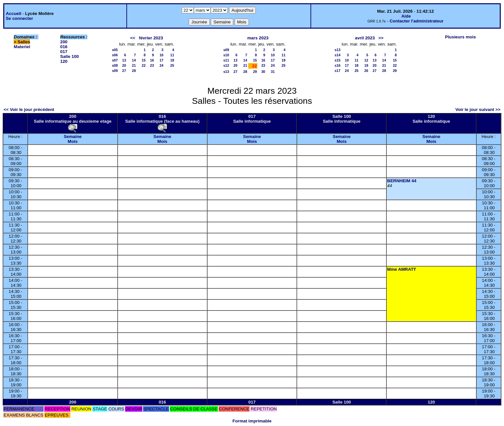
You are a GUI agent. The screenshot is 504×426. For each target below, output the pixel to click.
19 (366, 65)
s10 (226, 55)
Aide (406, 16)
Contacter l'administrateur (417, 21)
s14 (338, 55)
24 (162, 65)
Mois (73, 141)
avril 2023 (365, 38)
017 (64, 52)
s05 (115, 50)
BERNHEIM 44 (402, 181)
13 (124, 60)
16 (152, 60)
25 (172, 65)
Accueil (14, 14)
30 (263, 72)
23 (152, 65)
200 (64, 42)
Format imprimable (252, 421)
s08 (115, 65)
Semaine (73, 137)
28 (134, 71)
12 (366, 60)
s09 (115, 71)
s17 (338, 71)
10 (162, 55)
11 (172, 55)
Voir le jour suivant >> (478, 110)
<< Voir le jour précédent (29, 110)
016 (64, 47)
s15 (338, 60)
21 (134, 65)
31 (273, 72)
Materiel (22, 47)
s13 (226, 72)
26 (366, 71)
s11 (226, 60)
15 (144, 60)
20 (124, 65)
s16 (338, 65)
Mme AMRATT (402, 269)
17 (162, 60)
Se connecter (20, 18)
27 (124, 71)
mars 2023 (258, 38)
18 (172, 60)
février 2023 (151, 38)
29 (255, 72)
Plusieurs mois (461, 37)
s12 (226, 65)
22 (144, 65)
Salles (24, 42)
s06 (115, 55)
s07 (115, 60)
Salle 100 (70, 56)
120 (64, 61)
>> (381, 38)
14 (134, 60)
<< (133, 38)
